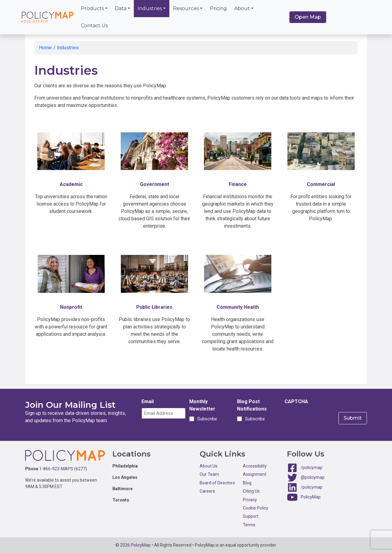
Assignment (255, 474)
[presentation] (331, 420)
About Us (209, 466)
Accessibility (255, 466)
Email (148, 401)
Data (121, 8)
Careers (207, 491)
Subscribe (206, 419)
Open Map (308, 17)
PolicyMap (311, 497)
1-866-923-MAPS (56, 469)
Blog (247, 483)
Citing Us (251, 491)
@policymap (313, 477)
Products (92, 8)
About (242, 8)
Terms (249, 525)
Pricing (218, 8)
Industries (150, 8)
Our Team (209, 474)
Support (251, 516)
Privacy (250, 500)
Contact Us (94, 26)
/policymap (312, 468)
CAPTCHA (296, 401)
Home (45, 48)
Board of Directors (217, 483)
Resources (186, 8)
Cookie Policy (256, 508)
